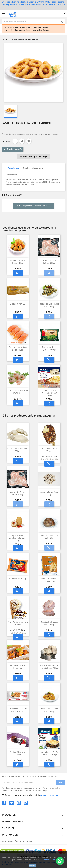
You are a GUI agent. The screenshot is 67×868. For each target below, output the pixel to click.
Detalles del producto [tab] (33, 168)
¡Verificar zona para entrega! (33, 157)
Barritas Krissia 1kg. (18, 579)
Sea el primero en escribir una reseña (33, 206)
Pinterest (29, 141)
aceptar (32, 866)
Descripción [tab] (13, 168)
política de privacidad (49, 795)
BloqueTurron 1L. (18, 304)
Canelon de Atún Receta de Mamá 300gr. (49, 393)
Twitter (12, 803)
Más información (48, 860)
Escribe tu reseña (13, 149)
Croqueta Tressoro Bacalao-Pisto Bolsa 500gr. (18, 538)
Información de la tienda (18, 842)
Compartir (15, 141)
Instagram (26, 803)
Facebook (4, 803)
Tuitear (22, 141)
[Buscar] (33, 22)
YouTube (19, 803)
